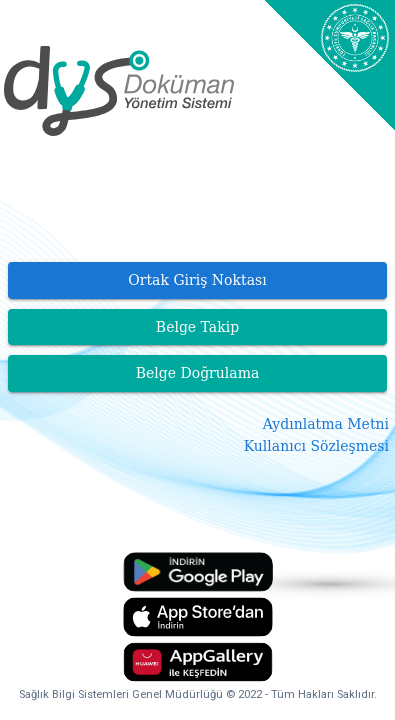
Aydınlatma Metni (326, 424)
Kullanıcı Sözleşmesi (316, 446)
